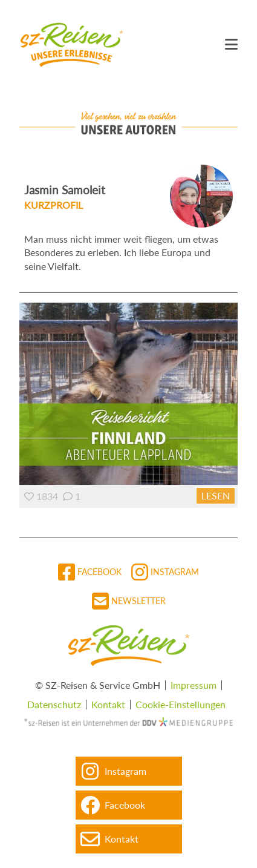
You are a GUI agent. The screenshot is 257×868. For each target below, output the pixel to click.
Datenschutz (54, 704)
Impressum (194, 685)
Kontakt (108, 704)
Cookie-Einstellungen (181, 704)
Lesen (216, 495)
